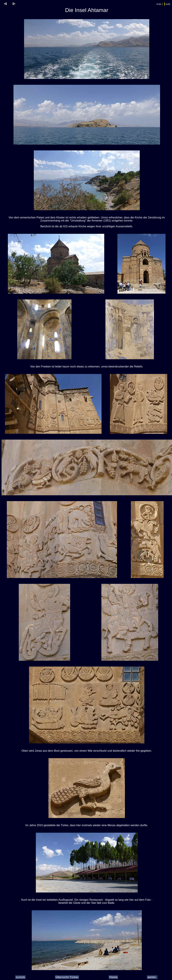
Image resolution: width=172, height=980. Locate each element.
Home (113, 977)
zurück (20, 977)
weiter (152, 977)
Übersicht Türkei (67, 977)
